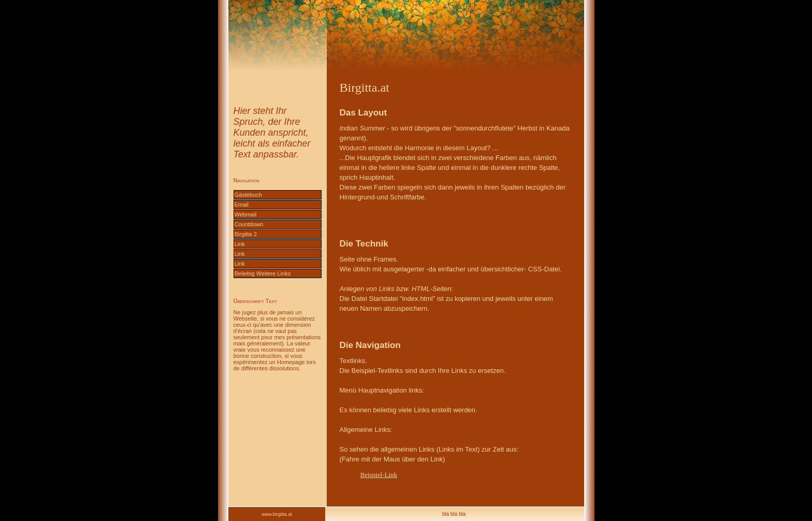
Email (242, 205)
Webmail (246, 214)
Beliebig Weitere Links (263, 273)
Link (240, 244)
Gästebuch (248, 195)
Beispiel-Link (379, 475)
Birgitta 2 (246, 234)
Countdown (249, 224)
